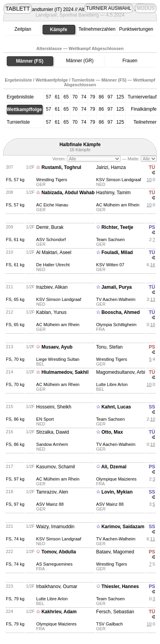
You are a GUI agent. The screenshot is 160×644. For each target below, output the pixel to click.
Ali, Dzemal (114, 467)
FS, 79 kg (15, 599)
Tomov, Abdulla (59, 552)
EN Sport (45, 419)
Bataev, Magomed (115, 552)
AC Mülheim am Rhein (118, 205)
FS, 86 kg (15, 419)
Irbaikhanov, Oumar (57, 586)
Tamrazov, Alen (52, 492)
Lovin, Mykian (117, 492)
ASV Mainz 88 (50, 504)
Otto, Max (112, 432)
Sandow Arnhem (52, 444)
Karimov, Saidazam (123, 527)
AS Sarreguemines (54, 564)
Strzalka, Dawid (52, 432)
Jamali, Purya (117, 287)
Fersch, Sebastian (115, 612)
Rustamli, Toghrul (61, 167)
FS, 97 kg (15, 479)
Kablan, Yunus (51, 312)
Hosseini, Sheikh (54, 407)
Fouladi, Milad (117, 252)
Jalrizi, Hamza (111, 167)
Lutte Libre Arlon (112, 384)
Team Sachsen (111, 239)
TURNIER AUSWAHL (109, 8)
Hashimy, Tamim (114, 193)
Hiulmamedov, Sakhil (65, 372)
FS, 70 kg (15, 359)
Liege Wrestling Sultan (58, 359)
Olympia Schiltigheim (117, 325)
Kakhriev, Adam (59, 612)
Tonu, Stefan (109, 347)
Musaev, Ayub (57, 347)
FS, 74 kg (15, 539)
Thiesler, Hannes (120, 586)
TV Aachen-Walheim (116, 299)
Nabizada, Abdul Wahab (68, 193)
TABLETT (18, 9)
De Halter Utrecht (53, 265)
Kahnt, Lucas (116, 407)
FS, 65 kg (15, 299)
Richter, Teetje (117, 227)
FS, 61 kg (15, 239)
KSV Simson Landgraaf (119, 180)
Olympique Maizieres (117, 479)
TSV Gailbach (110, 624)
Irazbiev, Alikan (52, 287)
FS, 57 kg (15, 180)
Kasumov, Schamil (55, 467)
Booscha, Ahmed (121, 312)
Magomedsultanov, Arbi (121, 372)
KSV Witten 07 (110, 265)
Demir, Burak (50, 227)
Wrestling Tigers (52, 180)
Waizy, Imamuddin (55, 527)
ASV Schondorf (51, 239)
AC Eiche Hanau (52, 205)
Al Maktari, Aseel (54, 252)
